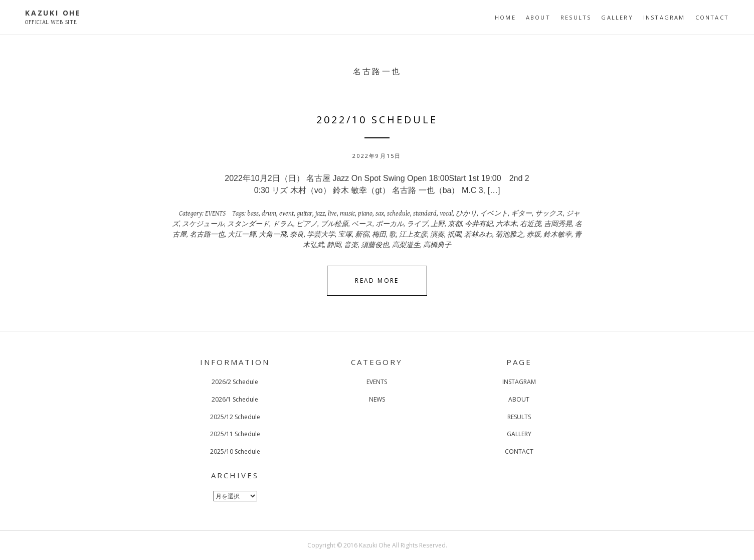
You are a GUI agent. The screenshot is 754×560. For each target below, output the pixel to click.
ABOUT (538, 17)
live (332, 214)
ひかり (466, 214)
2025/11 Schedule (235, 434)
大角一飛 (273, 235)
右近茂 (530, 224)
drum (269, 214)
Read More (377, 281)
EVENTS (215, 214)
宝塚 (345, 235)
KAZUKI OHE (53, 13)
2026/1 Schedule (235, 399)
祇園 (454, 235)
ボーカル (390, 224)
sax (380, 214)
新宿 (362, 235)
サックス (549, 214)
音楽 (351, 245)
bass (253, 214)
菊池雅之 (509, 235)
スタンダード (248, 224)
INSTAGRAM (664, 17)
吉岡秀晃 (558, 224)
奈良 (297, 235)
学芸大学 (321, 235)
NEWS (377, 399)
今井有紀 (479, 224)
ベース (362, 224)
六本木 (506, 224)
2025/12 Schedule (235, 417)
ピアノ (307, 224)
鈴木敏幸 (557, 235)
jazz (320, 214)
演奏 (437, 235)
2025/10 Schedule (235, 451)
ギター (521, 214)
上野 (438, 224)
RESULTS (576, 17)
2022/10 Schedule (377, 120)
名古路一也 (207, 235)
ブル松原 (334, 224)
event (287, 214)
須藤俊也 (375, 245)
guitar (305, 214)
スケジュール (203, 224)
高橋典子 (437, 245)
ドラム (283, 224)
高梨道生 (406, 245)
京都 (455, 224)
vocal (446, 214)
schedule (399, 214)
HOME (505, 17)
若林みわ (478, 235)
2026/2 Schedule (235, 382)
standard (425, 214)
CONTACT (712, 17)
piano (365, 214)
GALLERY (617, 17)
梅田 (379, 235)
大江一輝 (242, 235)
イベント (494, 214)
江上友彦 (413, 235)
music (347, 214)
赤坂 (533, 235)
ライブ (417, 224)
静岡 (334, 245)
